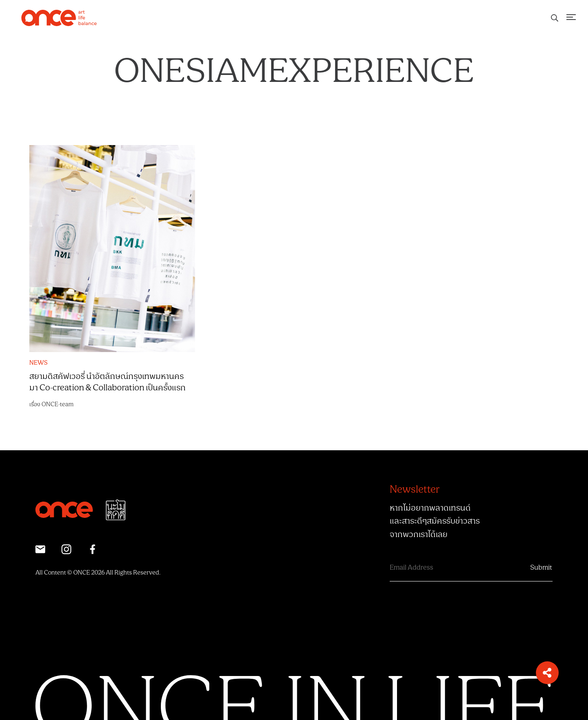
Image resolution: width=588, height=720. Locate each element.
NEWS (38, 363)
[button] (547, 673)
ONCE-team (58, 404)
